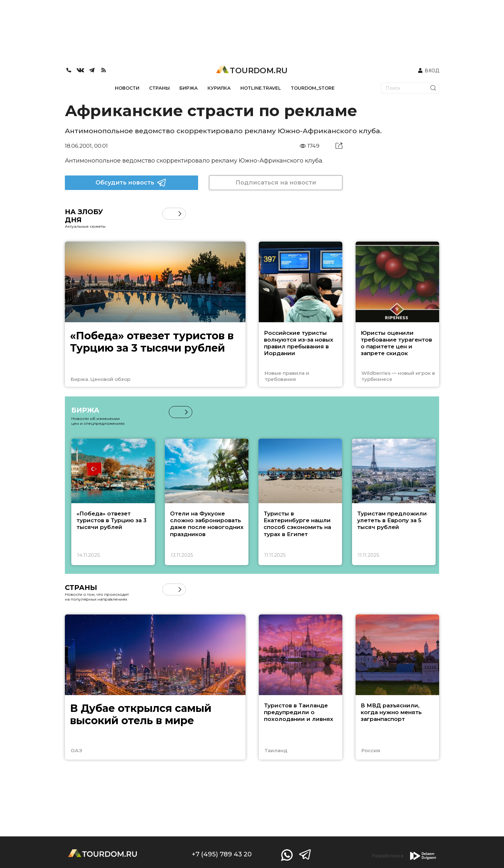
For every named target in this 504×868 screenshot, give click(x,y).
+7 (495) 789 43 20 (222, 854)
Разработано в (404, 856)
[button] (180, 214)
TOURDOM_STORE (313, 88)
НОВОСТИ (127, 88)
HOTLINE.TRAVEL (261, 88)
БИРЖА (189, 88)
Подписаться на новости (276, 183)
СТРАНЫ (159, 88)
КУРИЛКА (219, 88)
